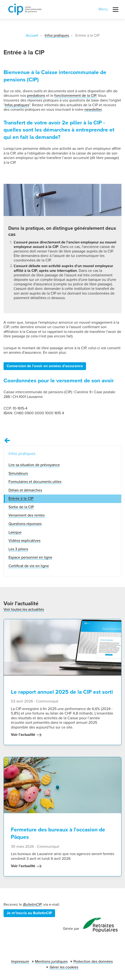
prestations (36, 96)
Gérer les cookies (64, 967)
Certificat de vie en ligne (29, 566)
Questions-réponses (25, 524)
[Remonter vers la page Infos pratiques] (7, 441)
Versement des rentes (27, 515)
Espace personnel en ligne (30, 557)
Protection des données (93, 962)
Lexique (15, 532)
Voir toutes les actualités (24, 609)
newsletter (93, 110)
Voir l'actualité (26, 735)
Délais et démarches (25, 490)
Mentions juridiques (51, 962)
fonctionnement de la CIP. (76, 96)
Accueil (32, 35)
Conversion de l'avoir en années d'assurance (45, 366)
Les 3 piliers (18, 549)
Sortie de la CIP (21, 507)
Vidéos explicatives (24, 541)
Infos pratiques (57, 35)
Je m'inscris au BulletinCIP (29, 913)
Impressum (20, 962)
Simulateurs (18, 473)
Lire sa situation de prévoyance (34, 465)
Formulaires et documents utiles (35, 482)
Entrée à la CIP (21, 499)
